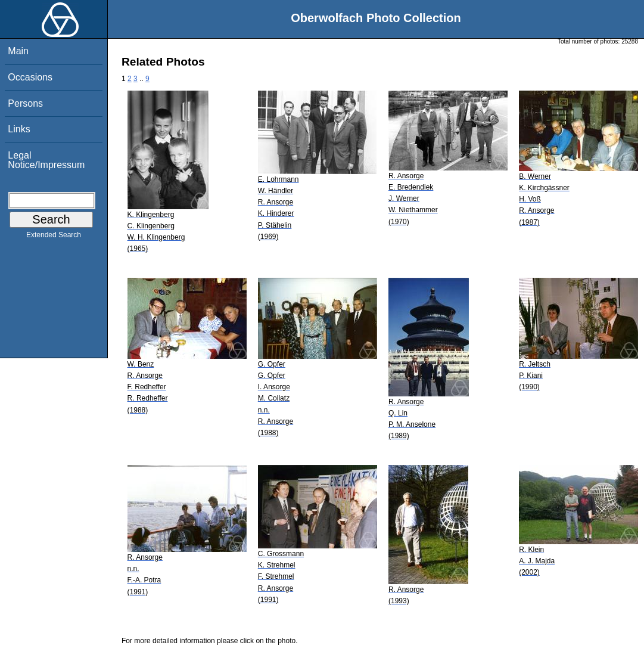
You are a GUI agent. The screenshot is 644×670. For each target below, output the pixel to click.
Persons (25, 103)
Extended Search (54, 237)
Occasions (30, 77)
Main (18, 51)
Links (19, 129)
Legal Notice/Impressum (46, 160)
